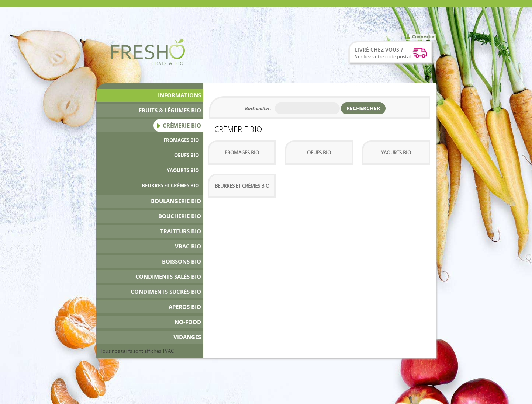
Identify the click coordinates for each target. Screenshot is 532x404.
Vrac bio (188, 246)
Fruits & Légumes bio (170, 110)
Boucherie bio (180, 216)
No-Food (188, 322)
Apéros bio (185, 307)
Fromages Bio (181, 140)
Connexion (424, 37)
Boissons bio (182, 262)
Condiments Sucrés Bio (166, 292)
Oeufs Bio (186, 155)
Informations (179, 95)
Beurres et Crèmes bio (170, 185)
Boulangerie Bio (176, 201)
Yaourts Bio (183, 170)
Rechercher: (258, 108)
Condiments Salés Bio (168, 277)
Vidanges (187, 337)
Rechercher (363, 108)
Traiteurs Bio (181, 231)
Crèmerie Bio (182, 126)
